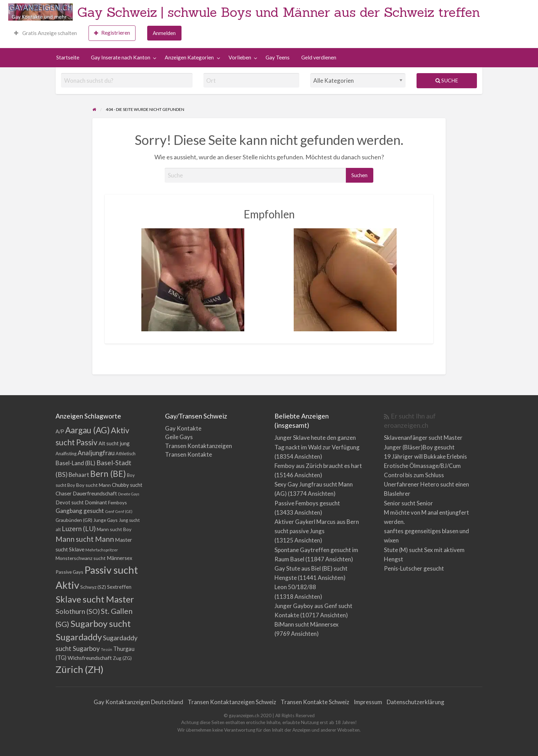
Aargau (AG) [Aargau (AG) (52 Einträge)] (87, 430)
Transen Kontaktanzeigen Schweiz (232, 702)
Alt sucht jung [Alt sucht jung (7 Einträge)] (114, 443)
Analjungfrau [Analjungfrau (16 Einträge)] (96, 453)
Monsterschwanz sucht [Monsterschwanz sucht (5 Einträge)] (81, 558)
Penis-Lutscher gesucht (414, 568)
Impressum (368, 702)
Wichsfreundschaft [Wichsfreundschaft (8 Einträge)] (90, 658)
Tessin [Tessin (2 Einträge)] (107, 649)
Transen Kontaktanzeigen (198, 446)
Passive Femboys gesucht (307, 503)
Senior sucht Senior (408, 503)
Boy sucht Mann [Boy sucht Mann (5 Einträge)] (93, 485)
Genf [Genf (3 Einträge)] (110, 511)
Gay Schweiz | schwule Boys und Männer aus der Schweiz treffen (279, 12)
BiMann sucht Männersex (307, 624)
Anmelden (164, 33)
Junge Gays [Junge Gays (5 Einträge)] (106, 520)
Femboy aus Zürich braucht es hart (318, 466)
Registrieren (112, 33)
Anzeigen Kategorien (189, 57)
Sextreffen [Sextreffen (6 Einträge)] (119, 587)
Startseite (68, 57)
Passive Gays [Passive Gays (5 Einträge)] (69, 572)
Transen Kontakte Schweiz (315, 702)
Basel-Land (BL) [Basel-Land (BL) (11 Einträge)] (75, 463)
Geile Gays (179, 437)
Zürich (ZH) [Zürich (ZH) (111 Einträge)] (80, 669)
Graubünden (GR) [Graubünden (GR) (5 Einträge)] (74, 520)
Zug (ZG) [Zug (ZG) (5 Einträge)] (122, 658)
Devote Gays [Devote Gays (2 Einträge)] (129, 494)
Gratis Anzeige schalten (45, 33)
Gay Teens (278, 57)
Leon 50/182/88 (295, 587)
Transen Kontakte (189, 454)
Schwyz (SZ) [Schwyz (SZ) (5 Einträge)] (93, 587)
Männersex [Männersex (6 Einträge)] (119, 558)
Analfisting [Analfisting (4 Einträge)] (66, 454)
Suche (447, 80)
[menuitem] (45, 33)
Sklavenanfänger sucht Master (423, 438)
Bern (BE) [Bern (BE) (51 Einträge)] (108, 474)
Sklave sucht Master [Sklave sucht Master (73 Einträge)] (95, 599)
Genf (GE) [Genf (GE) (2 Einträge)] (124, 511)
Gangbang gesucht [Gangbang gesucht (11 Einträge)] (80, 511)
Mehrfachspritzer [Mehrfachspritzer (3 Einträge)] (102, 550)
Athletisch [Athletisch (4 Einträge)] (126, 454)
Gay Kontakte (183, 428)
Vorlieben (240, 57)
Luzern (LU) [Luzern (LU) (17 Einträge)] (79, 529)
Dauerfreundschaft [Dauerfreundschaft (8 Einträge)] (95, 493)
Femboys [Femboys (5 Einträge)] (118, 502)
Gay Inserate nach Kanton (121, 57)
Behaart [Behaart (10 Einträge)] (79, 475)
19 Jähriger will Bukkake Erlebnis (425, 456)
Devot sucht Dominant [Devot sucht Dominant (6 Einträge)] (81, 502)
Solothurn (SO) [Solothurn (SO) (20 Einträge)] (78, 611)
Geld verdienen (319, 57)
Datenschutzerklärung (416, 702)
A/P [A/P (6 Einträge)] (60, 431)
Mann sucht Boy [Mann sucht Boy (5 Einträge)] (114, 529)
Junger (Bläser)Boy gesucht (419, 447)
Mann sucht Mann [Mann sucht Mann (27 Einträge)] (85, 539)
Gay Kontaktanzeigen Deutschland (138, 702)
